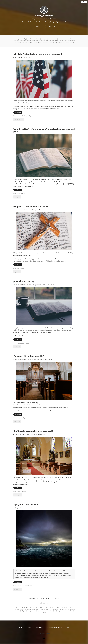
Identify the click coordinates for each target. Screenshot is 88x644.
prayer (19, 343)
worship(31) (71, 39)
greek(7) (61, 40)
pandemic (22, 586)
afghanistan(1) (61, 42)
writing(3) (30, 42)
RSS (65, 22)
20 (54, 598)
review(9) (43, 40)
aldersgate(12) (23, 40)
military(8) (49, 40)
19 (51, 598)
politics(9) (38, 40)
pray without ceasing (24, 281)
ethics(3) (35, 42)
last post (20, 328)
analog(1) (67, 42)
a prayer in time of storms (27, 504)
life (22, 116)
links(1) (72, 42)
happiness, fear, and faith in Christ (31, 206)
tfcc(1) (56, 42)
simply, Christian (46, 633)
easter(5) (65, 40)
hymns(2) (40, 42)
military (25, 116)
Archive (30, 22)
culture (20, 116)
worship (27, 343)
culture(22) (17, 40)
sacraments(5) (71, 40)
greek (19, 193)
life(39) (66, 39)
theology (84, 2)
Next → (57, 598)
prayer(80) (45, 39)
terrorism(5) (18, 42)
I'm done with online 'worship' (29, 356)
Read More (18, 112)
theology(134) (25, 39)
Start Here (39, 22)
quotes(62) (51, 39)
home (44, 44)
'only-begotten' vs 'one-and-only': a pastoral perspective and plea (44, 130)
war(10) (33, 40)
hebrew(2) (51, 42)
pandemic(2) (45, 42)
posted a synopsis (44, 259)
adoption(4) (24, 42)
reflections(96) (39, 39)
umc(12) (29, 40)
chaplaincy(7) (55, 40)
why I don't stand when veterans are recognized (38, 54)
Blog (24, 22)
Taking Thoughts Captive (53, 22)
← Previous (32, 598)
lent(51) (61, 39)
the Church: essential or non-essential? (33, 431)
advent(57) (57, 39)
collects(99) (32, 39)
